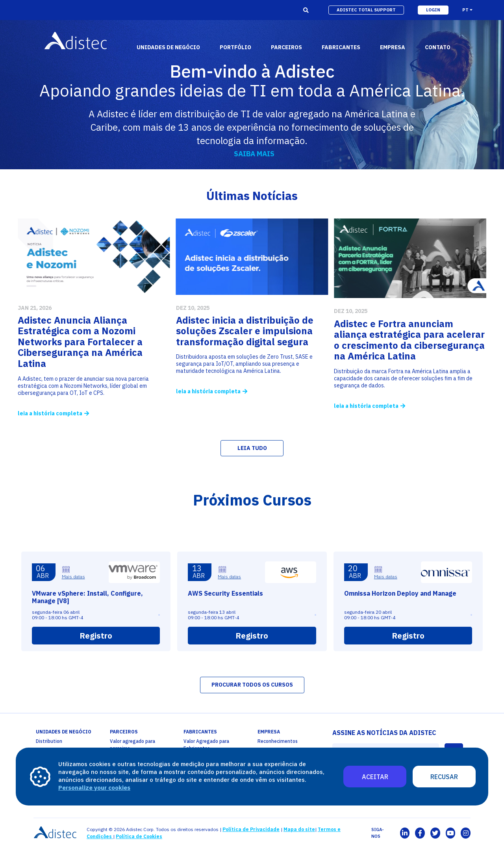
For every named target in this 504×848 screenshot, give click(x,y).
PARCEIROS (124, 732)
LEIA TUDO (252, 448)
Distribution (49, 741)
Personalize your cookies (94, 788)
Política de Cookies (139, 836)
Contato (438, 47)
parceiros (286, 47)
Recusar (444, 777)
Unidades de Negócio (168, 47)
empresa (393, 47)
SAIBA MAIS (254, 154)
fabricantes (341, 47)
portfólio (235, 47)
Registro (96, 670)
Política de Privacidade (251, 829)
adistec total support (366, 10)
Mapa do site (299, 829)
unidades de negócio (64, 732)
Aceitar (375, 777)
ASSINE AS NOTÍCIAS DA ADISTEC (384, 733)
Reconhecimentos (278, 741)
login (433, 10)
